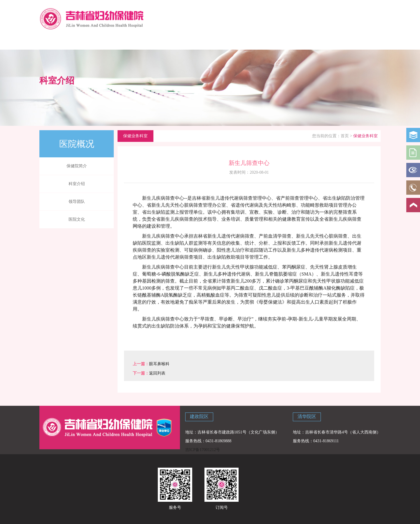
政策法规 (226, 41)
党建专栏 (295, 41)
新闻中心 (158, 41)
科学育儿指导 (125, 41)
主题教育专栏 (363, 41)
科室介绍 (77, 184)
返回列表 (157, 373)
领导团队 (77, 202)
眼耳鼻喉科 (159, 364)
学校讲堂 (260, 41)
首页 (345, 136)
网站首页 (56, 41)
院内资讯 (192, 41)
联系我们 (328, 41)
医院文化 (77, 219)
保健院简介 (77, 166)
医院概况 (90, 41)
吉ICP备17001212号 (203, 450)
